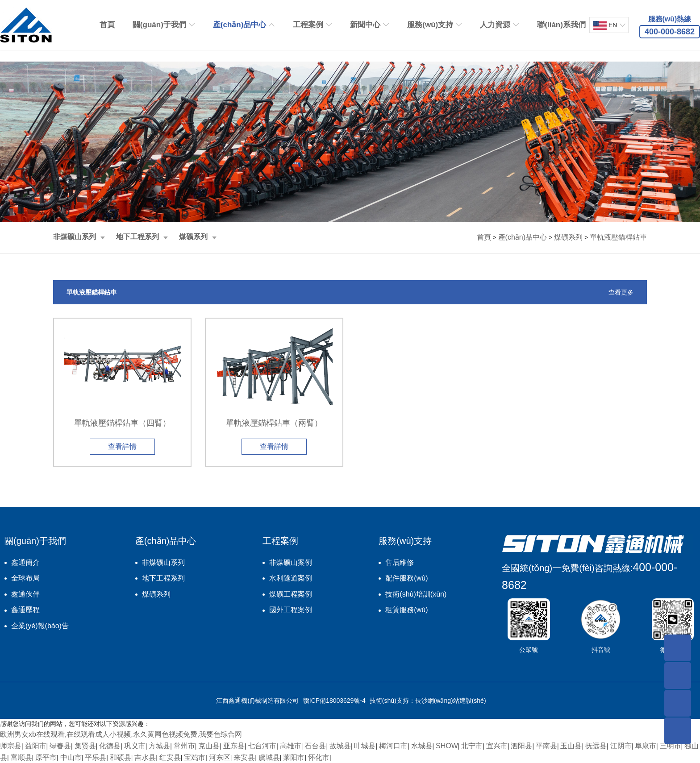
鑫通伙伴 (25, 594)
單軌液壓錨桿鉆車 (618, 237)
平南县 (546, 746)
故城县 (340, 746)
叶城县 (365, 746)
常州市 (184, 746)
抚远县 (596, 746)
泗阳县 (521, 746)
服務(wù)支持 (430, 25)
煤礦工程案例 (291, 594)
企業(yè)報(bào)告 (40, 626)
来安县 (244, 757)
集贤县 (85, 746)
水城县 (422, 746)
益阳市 (36, 746)
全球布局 (25, 578)
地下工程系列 (137, 237)
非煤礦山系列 (75, 237)
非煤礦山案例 (291, 562)
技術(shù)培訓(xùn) (416, 594)
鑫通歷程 (25, 610)
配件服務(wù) (406, 578)
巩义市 (135, 746)
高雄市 (291, 746)
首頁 (107, 25)
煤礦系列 (193, 237)
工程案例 (308, 25)
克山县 (209, 746)
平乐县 (96, 757)
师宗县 (11, 746)
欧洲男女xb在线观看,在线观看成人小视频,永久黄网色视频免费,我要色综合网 (121, 734)
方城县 (159, 746)
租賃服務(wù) (406, 610)
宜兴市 (497, 746)
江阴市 (621, 746)
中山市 (71, 757)
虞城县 (269, 757)
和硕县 (121, 757)
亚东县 (234, 746)
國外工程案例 (291, 610)
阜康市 (646, 746)
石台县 (315, 746)
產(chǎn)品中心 (240, 25)
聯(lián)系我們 (561, 25)
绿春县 (60, 746)
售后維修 (400, 562)
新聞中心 (365, 25)
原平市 (46, 757)
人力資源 (495, 25)
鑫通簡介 (25, 562)
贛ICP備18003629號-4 (334, 701)
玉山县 (571, 746)
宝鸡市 (195, 757)
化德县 (110, 746)
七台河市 (262, 746)
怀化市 (319, 757)
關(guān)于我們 (159, 25)
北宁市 (472, 746)
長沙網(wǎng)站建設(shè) (451, 701)
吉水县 (145, 757)
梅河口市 (393, 746)
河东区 (220, 757)
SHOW (447, 746)
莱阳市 (294, 757)
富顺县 (21, 757)
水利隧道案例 (291, 578)
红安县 (170, 757)
